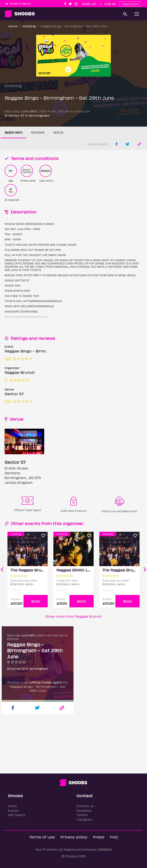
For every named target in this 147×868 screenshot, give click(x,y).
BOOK (36, 601)
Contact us (85, 806)
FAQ (114, 837)
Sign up (89, 4)
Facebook (84, 810)
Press (99, 837)
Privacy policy (74, 837)
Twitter (82, 815)
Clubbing (29, 26)
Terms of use (42, 837)
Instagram (84, 819)
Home (13, 26)
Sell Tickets (17, 815)
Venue (58, 132)
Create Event (130, 4)
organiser (73, 523)
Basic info (14, 132)
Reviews (38, 132)
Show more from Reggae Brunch (74, 616)
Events (13, 810)
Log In (110, 4)
